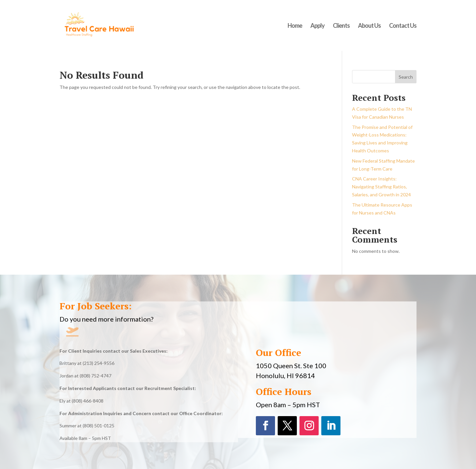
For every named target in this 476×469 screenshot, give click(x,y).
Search (406, 77)
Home (295, 26)
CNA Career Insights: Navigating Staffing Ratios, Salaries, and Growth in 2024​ (381, 187)
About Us (369, 26)
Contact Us (403, 26)
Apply (317, 26)
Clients (341, 26)
